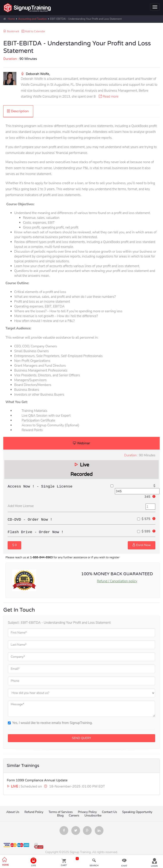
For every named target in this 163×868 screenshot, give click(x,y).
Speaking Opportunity (137, 812)
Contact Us (110, 812)
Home (11, 19)
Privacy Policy (87, 812)
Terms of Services (61, 812)
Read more (108, 96)
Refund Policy (34, 812)
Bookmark (11, 31)
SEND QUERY (82, 738)
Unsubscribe (93, 815)
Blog (60, 815)
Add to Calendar (33, 31)
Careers (74, 815)
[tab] (18, 111)
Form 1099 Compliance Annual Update (37, 780)
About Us (13, 812)
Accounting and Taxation (32, 19)
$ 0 (14, 545)
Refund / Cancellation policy (117, 581)
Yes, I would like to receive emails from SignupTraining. (50, 723)
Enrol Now (142, 545)
